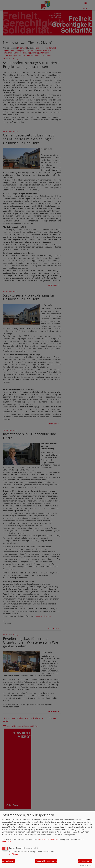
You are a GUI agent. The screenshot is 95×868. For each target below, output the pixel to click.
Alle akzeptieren (85, 861)
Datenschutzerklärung (48, 839)
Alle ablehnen (8, 861)
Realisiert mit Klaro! (86, 865)
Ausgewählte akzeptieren (46, 861)
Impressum (6, 842)
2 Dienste (14, 854)
